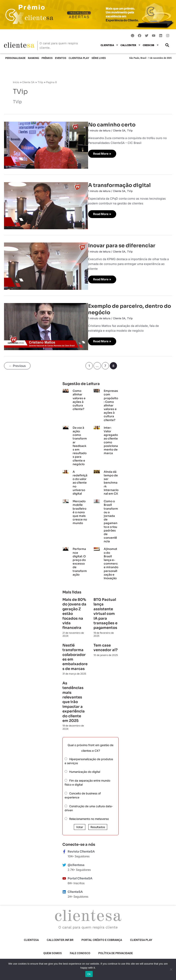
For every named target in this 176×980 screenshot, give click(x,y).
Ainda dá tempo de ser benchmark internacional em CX (111, 481)
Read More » (103, 153)
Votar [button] (80, 825)
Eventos (61, 58)
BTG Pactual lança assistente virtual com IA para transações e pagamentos (105, 612)
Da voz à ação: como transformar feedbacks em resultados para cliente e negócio (80, 444)
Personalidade (15, 58)
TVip (130, 131)
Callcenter (131, 45)
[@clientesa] (64, 863)
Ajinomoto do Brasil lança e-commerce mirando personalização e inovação (111, 562)
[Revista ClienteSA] (64, 850)
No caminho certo (112, 125)
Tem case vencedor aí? (106, 646)
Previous (17, 366)
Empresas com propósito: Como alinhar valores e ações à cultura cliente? (111, 404)
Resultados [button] (98, 825)
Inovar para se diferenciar (122, 246)
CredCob (151, 45)
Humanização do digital (85, 770)
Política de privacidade (116, 952)
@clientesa (76, 863)
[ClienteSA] (64, 890)
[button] (167, 45)
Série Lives (99, 58)
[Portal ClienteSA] (64, 877)
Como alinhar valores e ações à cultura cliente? (79, 399)
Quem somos (53, 952)
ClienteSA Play (79, 58)
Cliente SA (119, 131)
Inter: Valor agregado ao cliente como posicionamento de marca (111, 439)
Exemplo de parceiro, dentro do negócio (130, 309)
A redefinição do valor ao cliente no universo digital (80, 481)
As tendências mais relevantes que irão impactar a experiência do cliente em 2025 (74, 700)
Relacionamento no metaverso (89, 817)
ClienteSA (110, 45)
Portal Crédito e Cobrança (102, 939)
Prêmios (47, 58)
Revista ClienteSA (81, 850)
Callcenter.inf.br (60, 939)
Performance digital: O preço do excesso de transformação (80, 560)
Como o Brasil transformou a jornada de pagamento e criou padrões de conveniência (111, 520)
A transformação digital (119, 185)
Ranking (34, 58)
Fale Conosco (80, 952)
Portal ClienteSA (80, 877)
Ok (89, 974)
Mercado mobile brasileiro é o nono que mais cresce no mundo (80, 511)
